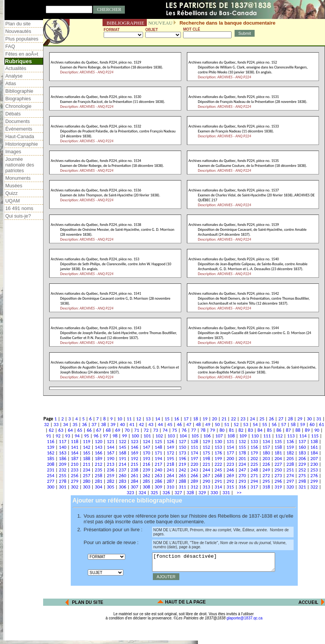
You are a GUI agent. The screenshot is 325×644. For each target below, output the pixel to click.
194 (159, 458)
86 (279, 430)
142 (87, 447)
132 (242, 441)
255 (63, 475)
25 (262, 419)
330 (214, 492)
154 (230, 447)
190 (110, 458)
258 (99, 475)
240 (159, 470)
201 (242, 458)
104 (183, 436)
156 (254, 447)
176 (218, 453)
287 (170, 481)
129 (206, 441)
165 (87, 453)
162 (51, 453)
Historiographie (22, 144)
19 (205, 419)
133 (254, 441)
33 (56, 424)
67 (99, 430)
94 (77, 436)
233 (75, 470)
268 (218, 475)
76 (184, 430)
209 (63, 464)
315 (230, 487)
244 (206, 470)
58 (293, 424)
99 (124, 436)
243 (194, 470)
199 (218, 458)
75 (175, 430)
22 (233, 419)
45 (170, 424)
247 (242, 470)
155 (242, 447)
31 (319, 419)
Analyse (14, 76)
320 (290, 487)
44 (160, 424)
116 (51, 441)
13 (148, 419)
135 (278, 441)
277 (51, 481)
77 (194, 430)
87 (288, 430)
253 (314, 470)
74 (165, 430)
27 (281, 419)
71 (137, 430)
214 (123, 464)
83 (250, 430)
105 (195, 436)
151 (194, 447)
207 (314, 458)
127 (182, 441)
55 (265, 424)
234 (87, 470)
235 (99, 470)
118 (75, 441)
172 (170, 453)
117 (63, 441)
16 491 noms (19, 208)
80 (222, 430)
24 (253, 419)
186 (63, 458)
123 (135, 441)
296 (278, 481)
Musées (14, 186)
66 (89, 430)
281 (99, 481)
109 (243, 436)
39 (113, 424)
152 (206, 447)
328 (190, 492)
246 (230, 470)
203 (266, 458)
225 (254, 464)
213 (110, 464)
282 (110, 481)
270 (242, 475)
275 (302, 475)
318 (266, 487)
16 (176, 419)
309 (159, 487)
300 (51, 487)
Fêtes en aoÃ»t (22, 54)
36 (85, 424)
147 (146, 447)
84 (260, 430)
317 (254, 487)
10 (120, 419)
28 (290, 419)
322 (314, 487)
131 (230, 441)
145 (123, 447)
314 (218, 487)
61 (321, 424)
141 (75, 447)
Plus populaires (22, 39)
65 (80, 430)
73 (156, 430)
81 (231, 430)
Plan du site (18, 24)
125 (159, 441)
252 (302, 470)
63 (61, 430)
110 (255, 436)
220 (194, 464)
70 (127, 430)
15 (167, 419)
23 (243, 419)
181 (278, 453)
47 (189, 424)
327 (178, 492)
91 (49, 436)
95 (86, 436)
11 (129, 419)
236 (110, 470)
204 (278, 458)
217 (159, 464)
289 (194, 481)
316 (242, 487)
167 (110, 453)
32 (47, 424)
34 (66, 424)
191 (123, 458)
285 (146, 481)
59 (302, 424)
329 (202, 492)
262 (146, 475)
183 (302, 453)
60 (312, 424)
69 (117, 430)
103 (171, 436)
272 (266, 475)
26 (271, 419)
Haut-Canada (20, 136)
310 (170, 487)
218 (170, 464)
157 (266, 447)
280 (87, 481)
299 (314, 481)
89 (307, 430)
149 (170, 447)
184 (314, 453)
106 (207, 436)
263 (159, 475)
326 (166, 492)
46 (179, 424)
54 (255, 424)
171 (159, 453)
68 (108, 430)
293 (242, 481)
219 (182, 464)
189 (99, 458)
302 (75, 487)
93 (68, 436)
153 (218, 447)
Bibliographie (19, 91)
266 (194, 475)
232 (63, 470)
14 (158, 419)
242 (182, 470)
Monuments (18, 178)
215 (135, 464)
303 (87, 487)
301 (63, 487)
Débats (13, 114)
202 (254, 458)
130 (218, 441)
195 (170, 458)
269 (230, 475)
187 (75, 458)
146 (135, 447)
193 (146, 458)
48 (198, 424)
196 (182, 458)
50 (217, 424)
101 (147, 436)
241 (170, 470)
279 (75, 481)
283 (123, 481)
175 (206, 453)
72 (146, 430)
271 (254, 475)
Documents (18, 121)
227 (278, 464)
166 (99, 453)
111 (267, 436)
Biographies (18, 99)
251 (290, 470)
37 (94, 424)
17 (186, 419)
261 (135, 475)
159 (290, 447)
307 (135, 487)
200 (230, 458)
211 (87, 464)
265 (182, 475)
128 (194, 441)
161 (314, 447)
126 (170, 441)
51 (227, 424)
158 (278, 447)
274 (290, 475)
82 (241, 430)
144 (110, 447)
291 (218, 481)
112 (279, 436)
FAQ (10, 46)
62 (51, 430)
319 (278, 487)
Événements (19, 129)
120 (99, 441)
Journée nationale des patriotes (20, 165)
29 (300, 419)
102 (159, 436)
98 (115, 436)
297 (290, 481)
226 (266, 464)
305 (110, 487)
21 (224, 419)
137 (302, 441)
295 (266, 481)
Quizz (12, 193)
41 (132, 424)
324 (142, 492)
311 (182, 487)
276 (314, 475)
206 (302, 458)
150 (182, 447)
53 (246, 424)
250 (278, 470)
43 (151, 424)
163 (63, 453)
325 (154, 492)
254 (51, 475)
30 (309, 419)
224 (242, 464)
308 (146, 487)
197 (194, 458)
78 (203, 430)
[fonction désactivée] (221, 564)
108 (231, 436)
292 (230, 481)
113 (291, 436)
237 (123, 470)
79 (212, 430)
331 (226, 492)
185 (51, 458)
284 (135, 481)
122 (123, 441)
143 (99, 447)
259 (110, 475)
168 (123, 453)
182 (290, 453)
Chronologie (18, 106)
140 (63, 447)
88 (298, 430)
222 (218, 464)
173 (182, 453)
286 (159, 481)
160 (302, 447)
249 (266, 470)
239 (146, 470)
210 (75, 464)
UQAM (12, 201)
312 (194, 487)
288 (182, 481)
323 (131, 492)
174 (194, 453)
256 (75, 475)
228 (290, 464)
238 (135, 470)
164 (75, 453)
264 (170, 475)
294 (254, 481)
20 (214, 419)
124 (146, 441)
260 (123, 475)
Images (13, 152)
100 (135, 436)
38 (103, 424)
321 (302, 487)
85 (269, 430)
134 (266, 441)
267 (206, 475)
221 (206, 464)
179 (254, 453)
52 (236, 424)
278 (63, 481)
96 (96, 436)
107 (219, 436)
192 (135, 458)
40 (122, 424)
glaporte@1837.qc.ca (245, 621)
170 (146, 453)
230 (314, 464)
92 (58, 436)
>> (238, 492)
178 (242, 453)
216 (146, 464)
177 (230, 453)
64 (70, 430)
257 (87, 475)
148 (159, 447)
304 (99, 487)
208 (51, 464)
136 (290, 441)
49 (208, 424)
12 (139, 419)
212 (99, 464)
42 (141, 424)
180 (266, 453)
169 (135, 453)
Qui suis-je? (18, 216)
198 (206, 458)
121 (110, 441)
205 (290, 458)
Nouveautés (18, 31)
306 (123, 487)
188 (87, 458)
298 (302, 481)
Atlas (11, 83)
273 (278, 475)
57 (284, 424)
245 (218, 470)
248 (254, 470)
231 (51, 470)
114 (303, 436)
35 (75, 424)
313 (206, 487)
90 (317, 430)
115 (315, 436)
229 (302, 464)
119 (87, 441)
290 (206, 481)
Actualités (16, 68)
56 (274, 424)
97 (105, 436)
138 (314, 441)
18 (195, 419)
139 (51, 447)
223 (230, 464)
